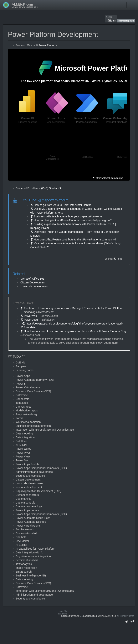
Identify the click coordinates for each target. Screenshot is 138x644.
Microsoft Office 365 (32, 279)
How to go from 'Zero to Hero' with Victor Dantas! (63, 205)
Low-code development (34, 286)
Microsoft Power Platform (42, 45)
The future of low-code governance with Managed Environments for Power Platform (74, 308)
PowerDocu (31, 320)
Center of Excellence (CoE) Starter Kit (38, 188)
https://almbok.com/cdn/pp (110, 178)
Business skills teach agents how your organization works (68, 216)
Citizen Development (33, 282)
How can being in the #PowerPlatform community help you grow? (73, 220)
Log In (130, 621)
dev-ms (111, 19)
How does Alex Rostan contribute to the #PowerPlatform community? (75, 239)
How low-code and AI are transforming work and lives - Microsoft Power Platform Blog (75, 331)
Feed (119, 259)
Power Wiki (31, 316)
